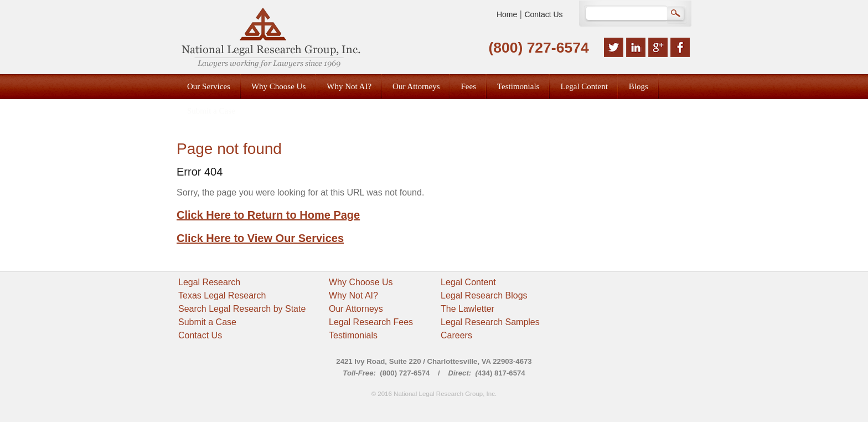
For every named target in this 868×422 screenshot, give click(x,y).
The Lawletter (467, 309)
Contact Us (543, 14)
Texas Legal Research (222, 295)
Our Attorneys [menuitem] (416, 86)
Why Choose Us (361, 282)
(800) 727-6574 (538, 48)
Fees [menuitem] (468, 86)
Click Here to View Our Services (260, 238)
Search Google (677, 14)
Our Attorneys (356, 309)
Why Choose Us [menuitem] (278, 86)
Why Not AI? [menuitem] (349, 86)
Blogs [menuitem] (639, 86)
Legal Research (209, 282)
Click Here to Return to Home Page (268, 215)
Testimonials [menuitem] (518, 86)
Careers (456, 335)
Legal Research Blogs (484, 295)
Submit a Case (207, 322)
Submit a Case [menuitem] (211, 111)
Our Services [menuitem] (209, 86)
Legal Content (468, 282)
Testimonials (353, 335)
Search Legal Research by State (242, 309)
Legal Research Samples (490, 322)
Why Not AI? (353, 295)
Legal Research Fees (371, 322)
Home (507, 14)
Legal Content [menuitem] (584, 86)
